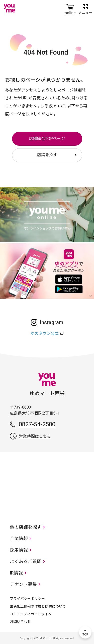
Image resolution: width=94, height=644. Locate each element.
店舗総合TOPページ (47, 139)
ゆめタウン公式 (45, 333)
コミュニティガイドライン (31, 614)
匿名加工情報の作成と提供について (38, 606)
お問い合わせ (20, 622)
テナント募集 (23, 584)
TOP (85, 632)
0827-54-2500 (37, 424)
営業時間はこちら (35, 436)
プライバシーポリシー (27, 599)
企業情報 (19, 538)
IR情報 (16, 573)
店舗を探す (47, 155)
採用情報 (19, 550)
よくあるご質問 (26, 561)
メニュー (85, 8)
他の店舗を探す (26, 527)
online (70, 8)
